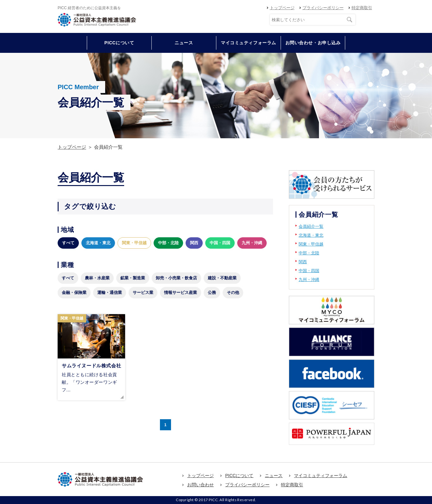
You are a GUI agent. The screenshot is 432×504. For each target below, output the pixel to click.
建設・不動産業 (222, 278)
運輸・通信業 (110, 292)
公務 (212, 292)
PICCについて (239, 476)
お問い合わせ (200, 485)
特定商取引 (362, 8)
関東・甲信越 (134, 243)
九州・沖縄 (252, 243)
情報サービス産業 (181, 292)
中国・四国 (220, 243)
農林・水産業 (97, 278)
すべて (68, 243)
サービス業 (143, 292)
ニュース (184, 43)
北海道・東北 (98, 243)
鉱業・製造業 (133, 278)
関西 (194, 243)
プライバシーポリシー (323, 8)
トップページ (282, 8)
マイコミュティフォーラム (248, 43)
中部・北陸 (168, 243)
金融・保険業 (74, 292)
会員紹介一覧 (311, 226)
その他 (233, 292)
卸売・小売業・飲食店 (176, 278)
